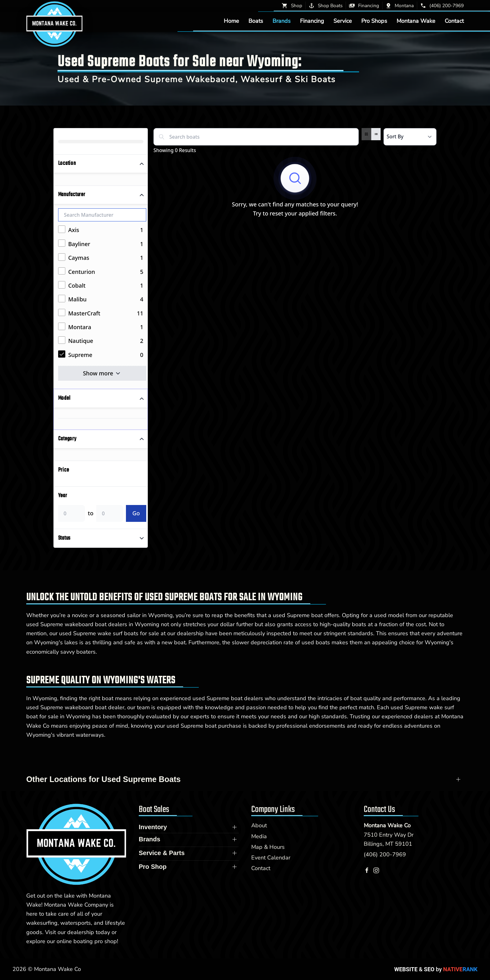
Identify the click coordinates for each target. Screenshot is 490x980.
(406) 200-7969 (385, 854)
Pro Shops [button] (374, 21)
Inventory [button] (153, 827)
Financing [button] (312, 21)
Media (259, 836)
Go (136, 513)
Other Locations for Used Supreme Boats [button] (103, 779)
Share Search (415, 152)
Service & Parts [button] (162, 853)
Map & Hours (268, 847)
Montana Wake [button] (416, 21)
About (259, 825)
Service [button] (343, 21)
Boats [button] (256, 21)
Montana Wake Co (387, 825)
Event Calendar (271, 858)
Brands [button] (282, 21)
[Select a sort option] (410, 137)
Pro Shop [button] (153, 867)
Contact (454, 21)
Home (231, 21)
